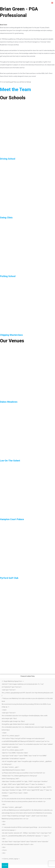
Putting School (8, 276)
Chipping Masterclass (11, 335)
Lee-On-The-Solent (10, 461)
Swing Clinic (6, 218)
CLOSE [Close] (5, 865)
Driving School (8, 159)
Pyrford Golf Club (9, 578)
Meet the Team (15, 89)
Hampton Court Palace (12, 519)
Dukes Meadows (9, 402)
